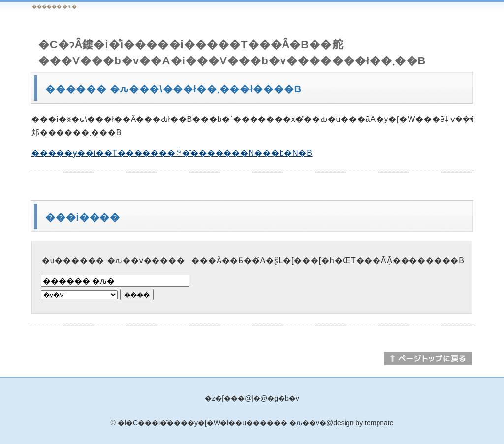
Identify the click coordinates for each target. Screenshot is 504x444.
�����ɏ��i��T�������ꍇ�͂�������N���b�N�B (172, 153)
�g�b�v (283, 398)
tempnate (379, 423)
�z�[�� (221, 398)
